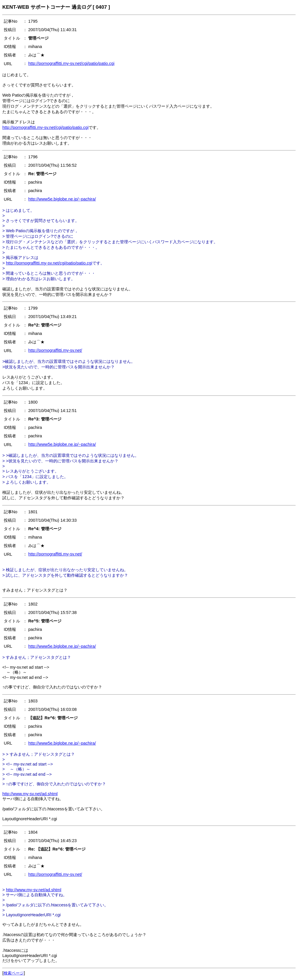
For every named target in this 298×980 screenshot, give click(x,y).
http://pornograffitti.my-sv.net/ (55, 350)
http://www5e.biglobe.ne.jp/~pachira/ (62, 199)
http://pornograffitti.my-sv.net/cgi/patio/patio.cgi (71, 63)
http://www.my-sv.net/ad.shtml (30, 794)
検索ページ (14, 973)
